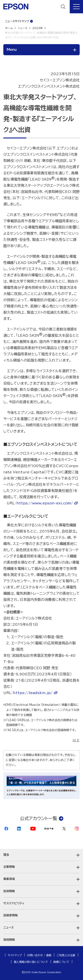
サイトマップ (15, 955)
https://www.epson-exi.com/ (45, 503)
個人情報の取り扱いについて (31, 962)
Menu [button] (12, 50)
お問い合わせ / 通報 (39, 955)
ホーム (9, 28)
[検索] (63, 7)
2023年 (38, 28)
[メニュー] (76, 7)
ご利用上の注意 (66, 955)
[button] (41, 855)
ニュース (23, 28)
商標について (61, 962)
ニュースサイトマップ (17, 21)
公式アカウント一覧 (39, 818)
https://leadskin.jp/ (33, 693)
